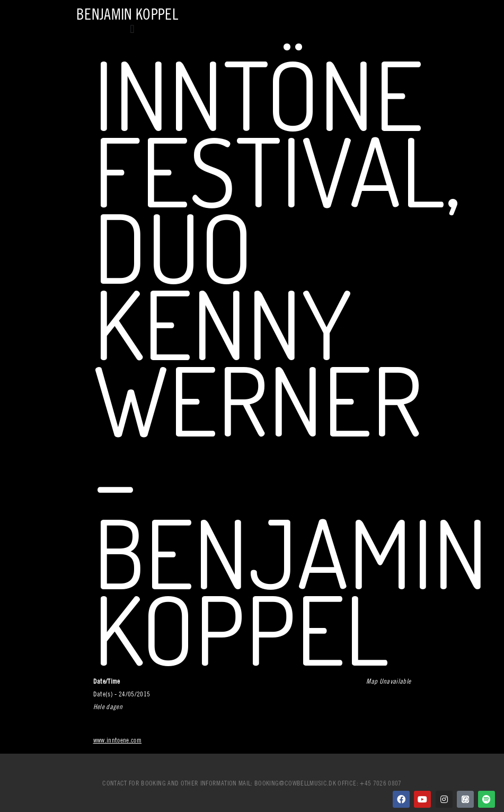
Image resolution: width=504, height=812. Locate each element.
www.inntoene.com (118, 740)
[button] (132, 29)
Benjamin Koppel (127, 14)
